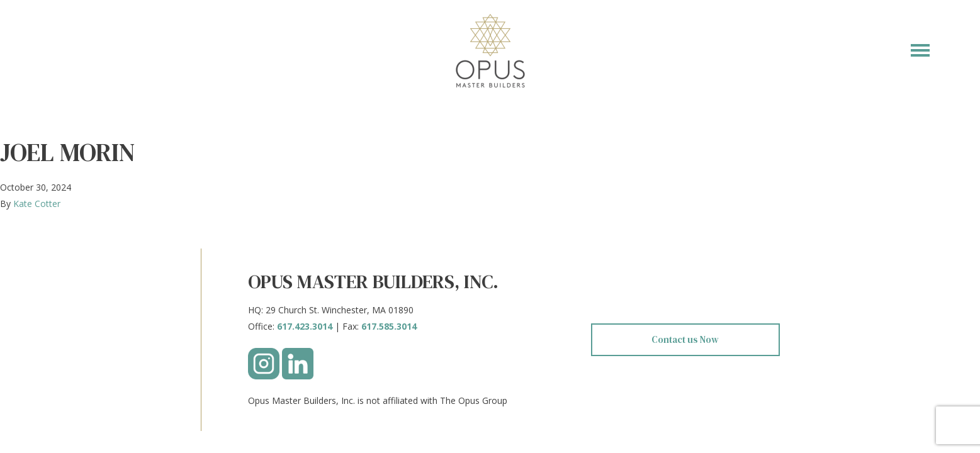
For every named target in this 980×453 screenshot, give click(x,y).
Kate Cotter (37, 204)
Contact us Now (685, 339)
